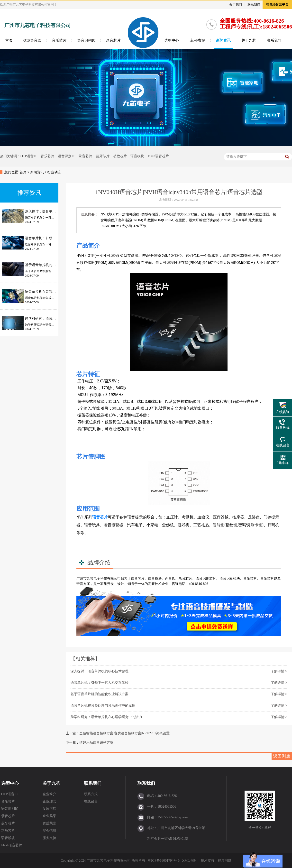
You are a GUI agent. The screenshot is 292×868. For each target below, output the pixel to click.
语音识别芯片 (206, 578)
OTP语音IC (32, 40)
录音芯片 (113, 40)
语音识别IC (86, 40)
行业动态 (54, 172)
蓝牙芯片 (103, 156)
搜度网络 (225, 861)
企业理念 (49, 801)
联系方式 (91, 794)
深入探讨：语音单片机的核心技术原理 (100, 671)
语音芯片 (100, 517)
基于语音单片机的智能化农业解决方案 (100, 694)
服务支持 (49, 838)
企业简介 (49, 794)
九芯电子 (93, 578)
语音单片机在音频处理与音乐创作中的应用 (103, 706)
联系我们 (254, 5)
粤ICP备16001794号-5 (164, 861)
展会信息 (49, 831)
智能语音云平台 (277, 5)
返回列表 (282, 756)
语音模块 (137, 156)
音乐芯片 (59, 40)
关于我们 (236, 5)
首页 (9, 40)
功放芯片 (120, 156)
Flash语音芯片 (158, 156)
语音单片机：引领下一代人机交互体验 (100, 683)
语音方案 (83, 584)
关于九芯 (249, 40)
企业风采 (49, 816)
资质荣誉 (49, 823)
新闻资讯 (223, 40)
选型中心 (172, 40)
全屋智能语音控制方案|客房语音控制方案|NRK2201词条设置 (124, 733)
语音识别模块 (230, 578)
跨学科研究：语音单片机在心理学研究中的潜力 (106, 717)
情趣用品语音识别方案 (96, 743)
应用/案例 (197, 40)
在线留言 (91, 801)
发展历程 (49, 809)
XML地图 (189, 861)
